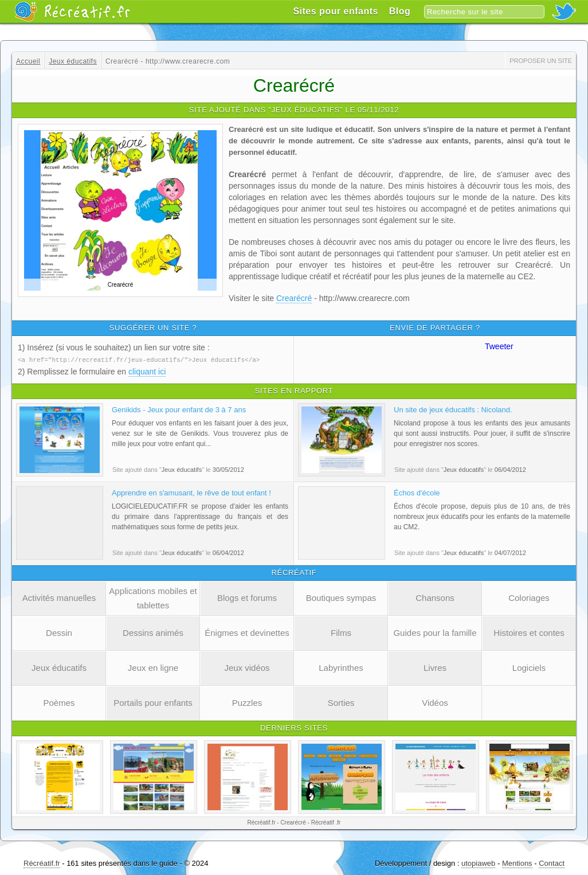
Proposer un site (541, 61)
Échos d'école (417, 492)
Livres (435, 667)
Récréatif (72, 11)
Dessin (59, 632)
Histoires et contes (529, 632)
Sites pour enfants (336, 11)
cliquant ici (147, 371)
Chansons (435, 597)
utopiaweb (478, 863)
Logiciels (529, 667)
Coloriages (529, 597)
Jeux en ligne (153, 667)
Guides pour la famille (435, 632)
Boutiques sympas (341, 597)
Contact (552, 863)
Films (341, 632)
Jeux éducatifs (59, 667)
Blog (400, 11)
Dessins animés (153, 632)
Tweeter (499, 346)
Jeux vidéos (247, 667)
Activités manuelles (59, 597)
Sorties (341, 702)
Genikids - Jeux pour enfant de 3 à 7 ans (179, 409)
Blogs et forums (247, 597)
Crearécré (294, 298)
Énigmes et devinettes (247, 632)
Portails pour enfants (153, 702)
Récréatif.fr (42, 863)
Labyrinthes (341, 667)
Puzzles (247, 702)
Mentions (517, 863)
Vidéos (435, 702)
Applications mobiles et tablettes (153, 597)
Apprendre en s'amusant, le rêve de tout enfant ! (191, 492)
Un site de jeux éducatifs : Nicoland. (453, 409)
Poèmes (59, 702)
